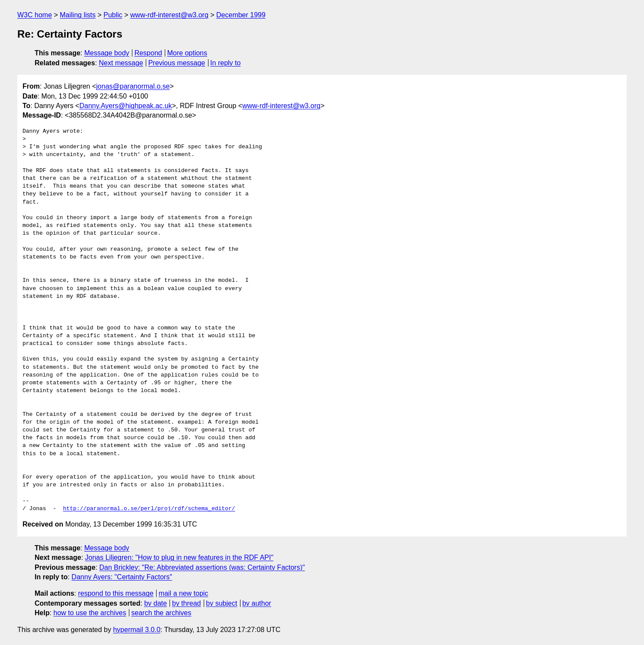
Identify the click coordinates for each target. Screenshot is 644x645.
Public (113, 15)
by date (155, 603)
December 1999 (241, 15)
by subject (221, 603)
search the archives (162, 613)
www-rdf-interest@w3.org (169, 15)
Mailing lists (78, 15)
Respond (148, 53)
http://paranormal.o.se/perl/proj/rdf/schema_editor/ (149, 509)
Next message (121, 63)
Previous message (177, 63)
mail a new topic (184, 593)
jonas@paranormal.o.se (133, 86)
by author (257, 603)
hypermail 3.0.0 (136, 630)
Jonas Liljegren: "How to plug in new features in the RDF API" (179, 557)
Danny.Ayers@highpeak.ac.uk (125, 106)
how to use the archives (90, 613)
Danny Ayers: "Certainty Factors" (122, 577)
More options (187, 53)
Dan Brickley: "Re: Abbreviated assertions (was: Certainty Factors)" (202, 567)
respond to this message (115, 593)
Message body (107, 53)
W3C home (35, 15)
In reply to (225, 63)
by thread (187, 603)
